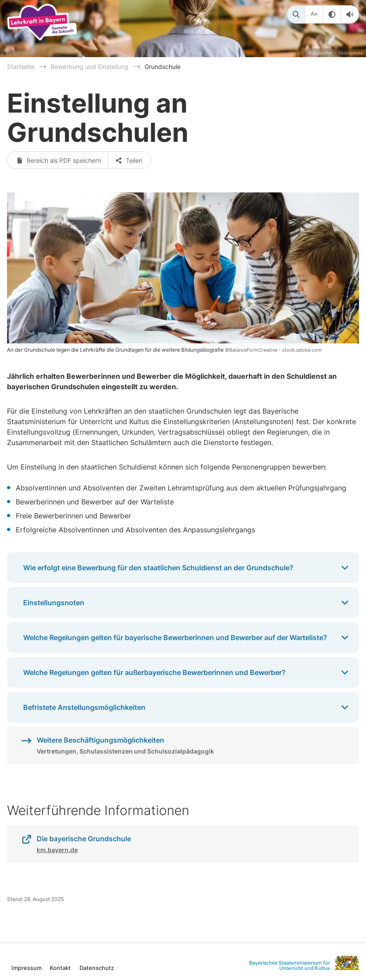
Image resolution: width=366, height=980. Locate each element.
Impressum (26, 968)
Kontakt (60, 968)
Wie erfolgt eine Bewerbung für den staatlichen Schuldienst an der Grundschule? (187, 568)
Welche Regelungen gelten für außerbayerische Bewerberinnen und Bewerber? (187, 672)
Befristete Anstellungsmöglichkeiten (187, 707)
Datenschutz (97, 968)
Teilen (129, 160)
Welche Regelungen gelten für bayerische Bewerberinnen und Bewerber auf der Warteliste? (187, 637)
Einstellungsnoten (187, 603)
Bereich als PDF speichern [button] (59, 160)
